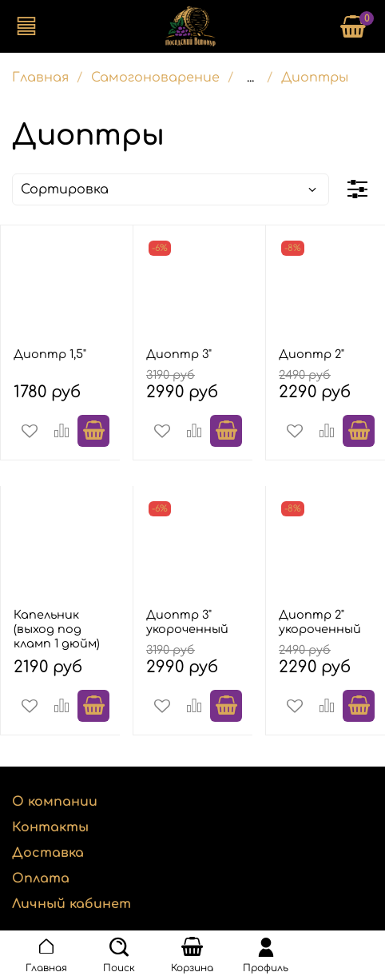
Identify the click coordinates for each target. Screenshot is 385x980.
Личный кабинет (71, 904)
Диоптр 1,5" (50, 354)
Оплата (41, 878)
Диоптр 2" (312, 354)
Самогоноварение (155, 78)
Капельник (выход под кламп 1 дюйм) (57, 629)
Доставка (48, 853)
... (250, 78)
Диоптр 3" (179, 354)
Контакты (50, 827)
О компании (55, 802)
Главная (40, 78)
